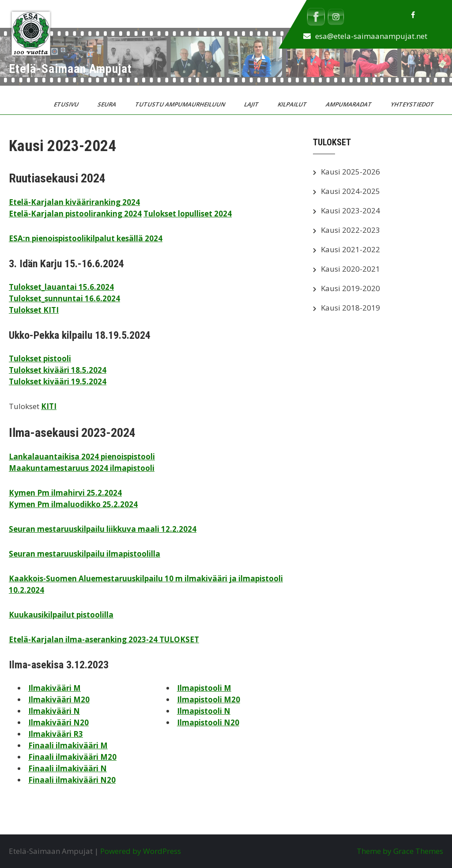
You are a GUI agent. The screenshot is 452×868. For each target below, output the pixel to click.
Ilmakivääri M (55, 688)
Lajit (252, 104)
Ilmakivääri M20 (59, 699)
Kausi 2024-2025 (350, 191)
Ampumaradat (349, 104)
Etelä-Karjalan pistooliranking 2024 (75, 214)
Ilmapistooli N (204, 711)
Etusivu (67, 104)
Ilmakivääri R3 (56, 734)
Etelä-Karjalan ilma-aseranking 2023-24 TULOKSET (104, 639)
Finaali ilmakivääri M (68, 745)
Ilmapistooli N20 (208, 722)
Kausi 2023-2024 (350, 210)
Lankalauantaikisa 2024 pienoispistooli (82, 457)
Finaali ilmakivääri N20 (72, 780)
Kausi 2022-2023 (350, 230)
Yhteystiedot (413, 104)
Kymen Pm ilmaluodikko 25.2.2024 (73, 504)
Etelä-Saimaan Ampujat (70, 69)
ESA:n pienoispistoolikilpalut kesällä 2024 (86, 238)
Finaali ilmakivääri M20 (72, 757)
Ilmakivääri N (54, 711)
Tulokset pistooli (40, 358)
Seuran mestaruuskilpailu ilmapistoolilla (85, 554)
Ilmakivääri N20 (58, 722)
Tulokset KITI (34, 310)
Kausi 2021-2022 (350, 249)
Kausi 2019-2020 (350, 288)
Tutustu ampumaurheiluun (181, 104)
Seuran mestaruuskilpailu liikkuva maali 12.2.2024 (103, 529)
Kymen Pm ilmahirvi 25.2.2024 (65, 493)
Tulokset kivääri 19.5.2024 (58, 381)
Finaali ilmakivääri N (68, 768)
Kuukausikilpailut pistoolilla (61, 615)
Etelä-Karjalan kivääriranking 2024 (74, 202)
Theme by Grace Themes (400, 851)
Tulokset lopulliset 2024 (188, 214)
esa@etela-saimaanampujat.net (371, 36)
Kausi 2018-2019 (350, 308)
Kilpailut (293, 104)
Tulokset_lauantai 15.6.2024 (61, 287)
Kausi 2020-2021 (350, 269)
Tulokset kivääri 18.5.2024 (58, 370)
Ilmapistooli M (204, 688)
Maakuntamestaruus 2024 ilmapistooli (82, 468)
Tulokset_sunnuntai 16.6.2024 (64, 298)
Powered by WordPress (141, 851)
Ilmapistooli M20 (209, 699)
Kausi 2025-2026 (350, 172)
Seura (107, 104)
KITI (49, 406)
